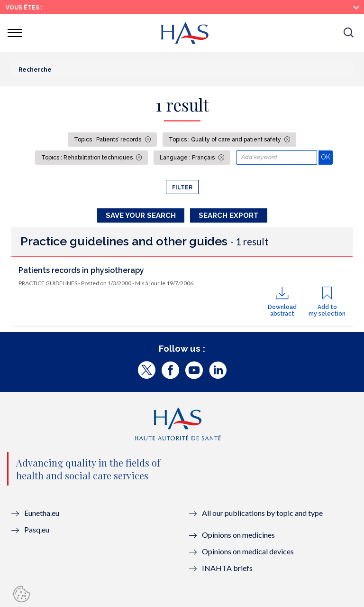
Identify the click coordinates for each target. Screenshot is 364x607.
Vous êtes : (24, 8)
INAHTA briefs (227, 568)
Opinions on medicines (238, 535)
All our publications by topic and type (262, 513)
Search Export (229, 215)
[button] (348, 33)
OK (327, 157)
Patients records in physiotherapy (81, 270)
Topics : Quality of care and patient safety (226, 140)
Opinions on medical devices (248, 551)
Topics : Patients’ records (108, 140)
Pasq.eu (37, 529)
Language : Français (188, 158)
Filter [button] (182, 187)
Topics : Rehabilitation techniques (88, 158)
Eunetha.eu (42, 513)
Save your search (141, 215)
